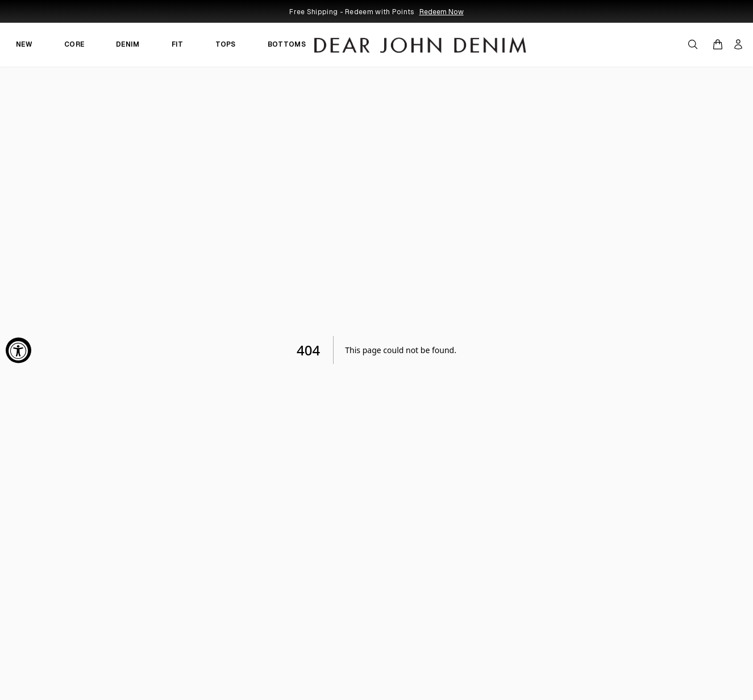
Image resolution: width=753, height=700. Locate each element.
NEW (24, 44)
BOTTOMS (287, 44)
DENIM (128, 44)
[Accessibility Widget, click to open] (18, 350)
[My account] (738, 44)
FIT (178, 44)
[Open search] (693, 44)
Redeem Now (442, 12)
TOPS (226, 44)
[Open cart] (718, 44)
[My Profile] (738, 44)
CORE (74, 44)
